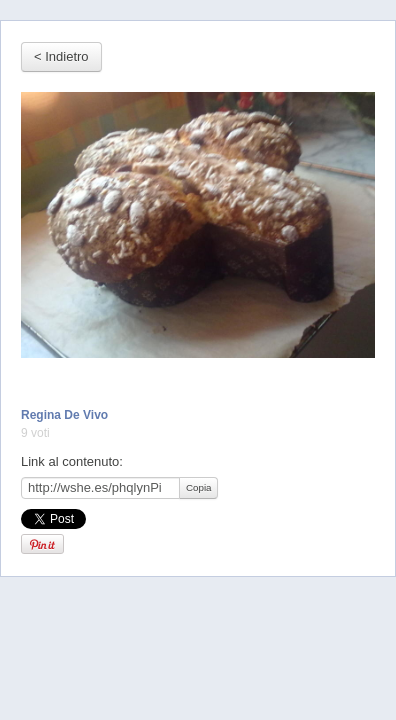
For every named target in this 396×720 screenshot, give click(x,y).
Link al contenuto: (72, 461)
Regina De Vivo (64, 415)
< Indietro (61, 56)
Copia (198, 487)
